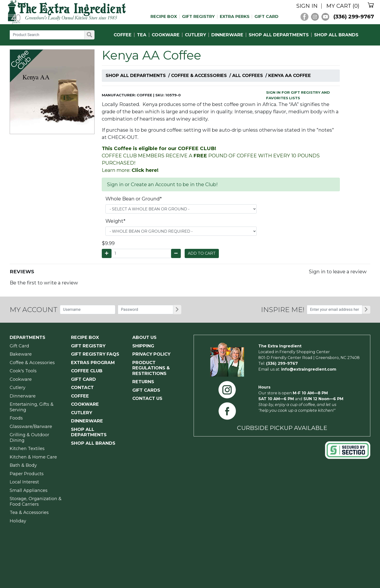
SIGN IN (307, 6)
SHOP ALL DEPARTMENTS (279, 35)
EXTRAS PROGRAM (93, 363)
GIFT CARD (266, 17)
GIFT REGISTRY (198, 17)
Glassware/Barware (31, 427)
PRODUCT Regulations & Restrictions (151, 368)
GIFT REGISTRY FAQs (95, 354)
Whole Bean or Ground (134, 199)
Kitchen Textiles (27, 449)
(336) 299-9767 (354, 17)
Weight (115, 221)
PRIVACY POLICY (151, 354)
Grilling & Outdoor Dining (29, 438)
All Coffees (248, 76)
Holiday (18, 521)
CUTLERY (195, 35)
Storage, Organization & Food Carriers (36, 501)
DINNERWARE (227, 35)
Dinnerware (23, 396)
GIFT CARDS (146, 390)
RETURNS (143, 382)
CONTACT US (147, 398)
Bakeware (21, 354)
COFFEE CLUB (87, 371)
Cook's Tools (23, 371)
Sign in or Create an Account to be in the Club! (162, 184)
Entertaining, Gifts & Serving (32, 407)
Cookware (21, 379)
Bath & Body (23, 465)
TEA (142, 35)
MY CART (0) (343, 6)
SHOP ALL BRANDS (336, 35)
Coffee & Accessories (199, 76)
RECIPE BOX (164, 17)
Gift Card (19, 346)
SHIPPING (143, 346)
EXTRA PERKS (235, 17)
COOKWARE (166, 35)
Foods (16, 418)
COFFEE (123, 35)
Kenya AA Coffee (290, 76)
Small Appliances (29, 490)
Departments (28, 337)
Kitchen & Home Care (33, 457)
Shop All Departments (136, 76)
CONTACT (82, 388)
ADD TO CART (202, 253)
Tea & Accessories (29, 512)
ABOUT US (144, 337)
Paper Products (27, 474)
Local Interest (24, 482)
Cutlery (18, 388)
